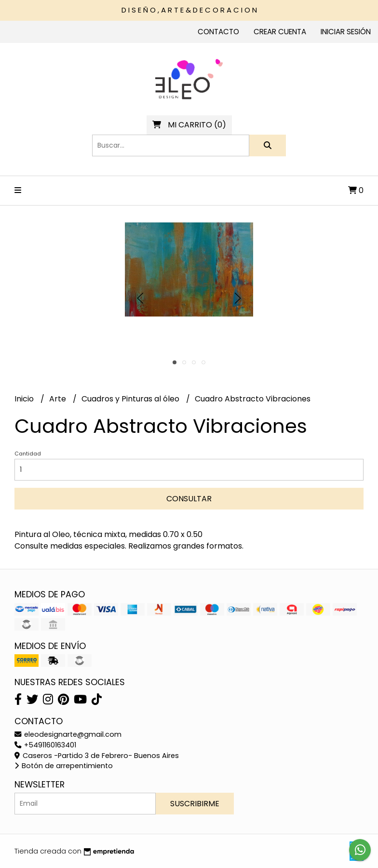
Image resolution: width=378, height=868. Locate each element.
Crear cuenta (280, 32)
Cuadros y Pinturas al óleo (131, 399)
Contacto (218, 32)
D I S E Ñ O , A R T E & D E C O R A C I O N (189, 10)
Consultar (189, 499)
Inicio (25, 399)
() (189, 125)
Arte (59, 399)
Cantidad (28, 454)
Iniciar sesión (346, 32)
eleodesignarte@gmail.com (68, 734)
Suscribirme (195, 804)
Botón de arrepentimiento (64, 766)
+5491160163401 (45, 745)
